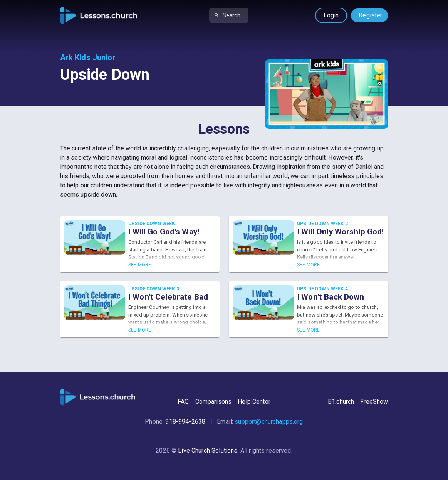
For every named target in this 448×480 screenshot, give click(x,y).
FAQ (183, 402)
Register (370, 15)
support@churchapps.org (269, 422)
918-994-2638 (185, 422)
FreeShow (374, 402)
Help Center (254, 402)
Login (331, 15)
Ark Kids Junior (88, 57)
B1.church (341, 402)
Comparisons (214, 402)
